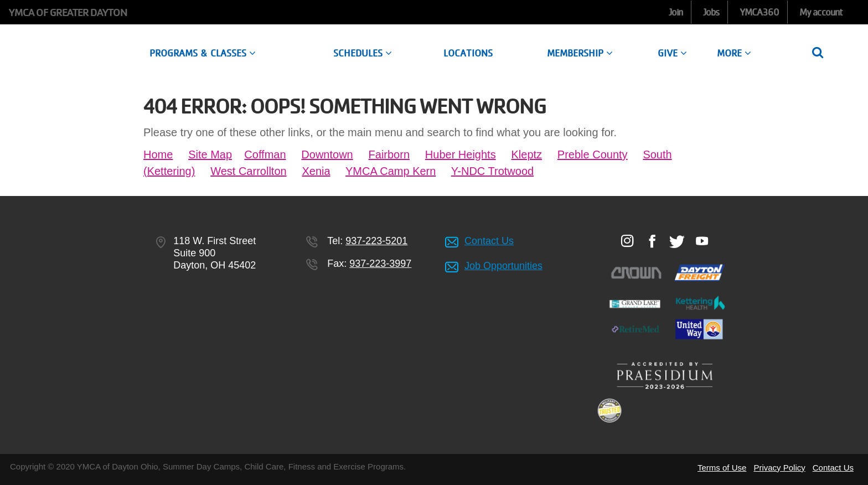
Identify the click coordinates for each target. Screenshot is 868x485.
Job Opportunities (503, 266)
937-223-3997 (380, 264)
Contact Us (489, 241)
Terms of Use (722, 468)
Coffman (265, 154)
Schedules (363, 53)
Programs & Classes (203, 53)
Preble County (593, 154)
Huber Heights (461, 154)
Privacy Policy (779, 468)
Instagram (627, 241)
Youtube (702, 241)
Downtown (327, 154)
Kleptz (526, 154)
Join (676, 12)
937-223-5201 (376, 241)
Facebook (652, 241)
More (734, 53)
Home (158, 154)
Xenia (316, 171)
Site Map (210, 154)
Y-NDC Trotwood (492, 171)
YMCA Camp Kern (391, 171)
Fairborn (389, 154)
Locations (468, 53)
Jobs (711, 12)
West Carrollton (248, 171)
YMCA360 (759, 12)
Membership (580, 53)
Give (672, 53)
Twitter (677, 241)
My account (821, 12)
